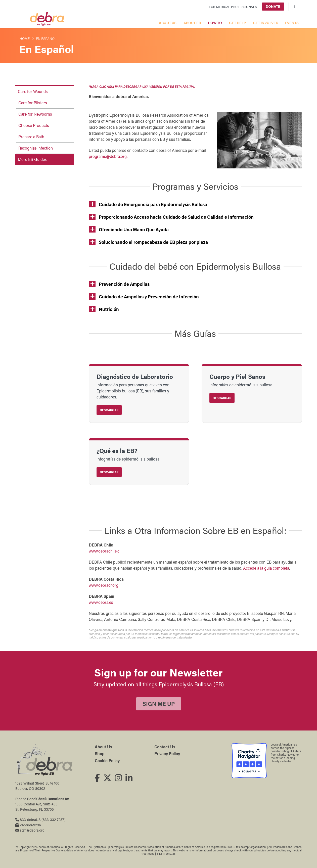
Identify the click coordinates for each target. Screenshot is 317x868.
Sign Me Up (159, 704)
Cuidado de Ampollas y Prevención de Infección (149, 297)
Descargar (109, 410)
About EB (192, 23)
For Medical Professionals (233, 7)
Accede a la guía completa (266, 568)
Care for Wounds (33, 91)
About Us (168, 23)
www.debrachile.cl (105, 551)
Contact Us (165, 747)
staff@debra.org (30, 830)
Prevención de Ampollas (124, 284)
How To (215, 23)
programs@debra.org (108, 156)
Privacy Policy (167, 753)
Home (25, 39)
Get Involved (266, 23)
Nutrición (109, 309)
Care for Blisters (33, 103)
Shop (100, 753)
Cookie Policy (107, 761)
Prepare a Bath (31, 137)
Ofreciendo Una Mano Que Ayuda (134, 230)
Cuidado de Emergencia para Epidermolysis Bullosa (153, 204)
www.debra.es (101, 602)
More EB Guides (32, 159)
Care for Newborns (35, 114)
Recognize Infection (36, 148)
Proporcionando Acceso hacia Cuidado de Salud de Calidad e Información (176, 217)
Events (292, 23)
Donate (273, 6)
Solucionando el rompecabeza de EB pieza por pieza (153, 242)
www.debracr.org (104, 585)
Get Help (237, 23)
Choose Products (34, 125)
